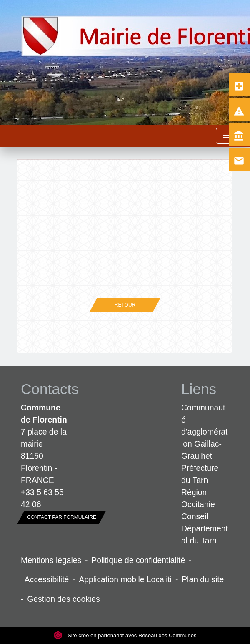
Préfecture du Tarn (200, 474)
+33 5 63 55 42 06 (42, 498)
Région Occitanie (198, 498)
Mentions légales (51, 560)
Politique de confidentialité (138, 560)
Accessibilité (47, 579)
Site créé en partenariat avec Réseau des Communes (125, 635)
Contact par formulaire (62, 517)
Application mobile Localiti (125, 579)
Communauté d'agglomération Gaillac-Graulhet (204, 432)
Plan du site (203, 579)
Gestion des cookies (63, 599)
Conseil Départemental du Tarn (205, 528)
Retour (125, 305)
